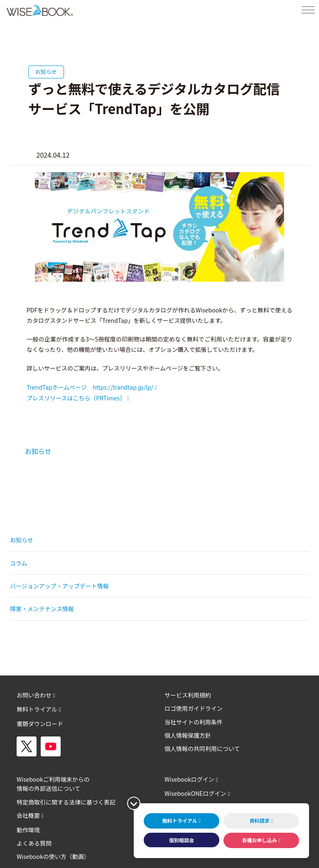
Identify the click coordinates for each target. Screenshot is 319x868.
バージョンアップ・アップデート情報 (59, 586)
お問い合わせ (34, 695)
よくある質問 (34, 843)
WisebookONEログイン (195, 793)
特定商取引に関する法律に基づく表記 (66, 802)
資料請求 (260, 820)
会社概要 (28, 815)
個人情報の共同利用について (202, 749)
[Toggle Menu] (308, 10)
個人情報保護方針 (188, 735)
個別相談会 (182, 840)
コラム (19, 563)
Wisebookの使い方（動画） (53, 856)
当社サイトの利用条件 (194, 722)
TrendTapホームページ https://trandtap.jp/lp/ (90, 387)
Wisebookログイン (189, 779)
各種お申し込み (260, 840)
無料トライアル (37, 709)
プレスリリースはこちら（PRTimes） (76, 398)
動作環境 (28, 830)
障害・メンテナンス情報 (42, 609)
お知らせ (38, 451)
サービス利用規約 (188, 695)
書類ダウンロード (40, 724)
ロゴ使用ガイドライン (194, 708)
